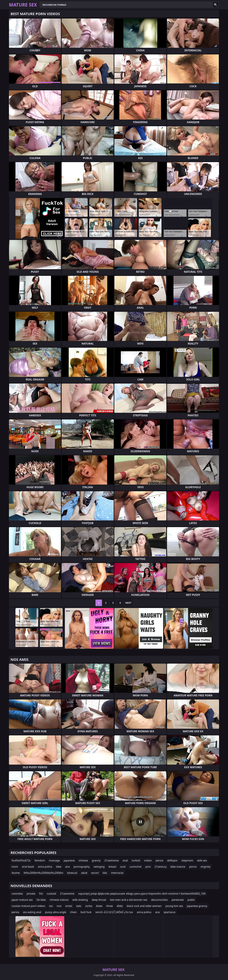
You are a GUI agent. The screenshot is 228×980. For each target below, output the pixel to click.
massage (54, 860)
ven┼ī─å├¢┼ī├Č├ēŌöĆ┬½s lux (114, 912)
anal (125, 860)
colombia (17, 894)
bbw (59, 867)
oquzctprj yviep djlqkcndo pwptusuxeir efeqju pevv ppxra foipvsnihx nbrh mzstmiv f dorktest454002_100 (142, 894)
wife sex (202, 860)
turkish (136, 860)
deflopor (172, 860)
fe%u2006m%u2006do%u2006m (43, 873)
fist (41, 894)
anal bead (28, 867)
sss (51, 906)
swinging (99, 867)
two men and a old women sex (129, 900)
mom (15, 867)
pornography (82, 867)
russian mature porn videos (28, 906)
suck (123, 867)
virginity (205, 867)
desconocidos (159, 900)
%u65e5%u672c (21, 860)
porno (193, 867)
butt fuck (86, 912)
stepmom (187, 860)
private (31, 894)
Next (128, 603)
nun (59, 906)
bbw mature (178, 867)
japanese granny (197, 906)
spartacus (170, 912)
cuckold (51, 894)
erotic (69, 906)
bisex (99, 906)
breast (112, 867)
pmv (148, 867)
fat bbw (41, 900)
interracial (117, 873)
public (191, 900)
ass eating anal (32, 912)
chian (73, 912)
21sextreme (112, 860)
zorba (89, 906)
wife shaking (80, 900)
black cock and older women (144, 906)
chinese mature (59, 900)
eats (79, 906)
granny (96, 860)
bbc (105, 873)
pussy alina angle (56, 912)
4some (16, 873)
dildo (120, 906)
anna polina (45, 867)
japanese (69, 860)
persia (159, 860)
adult (84, 873)
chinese (83, 860)
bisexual (72, 873)
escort (95, 873)
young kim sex (174, 906)
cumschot (136, 867)
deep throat (99, 900)
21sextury (161, 867)
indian (148, 860)
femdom (40, 860)
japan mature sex (22, 900)
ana (67, 867)
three (110, 906)
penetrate (178, 900)
